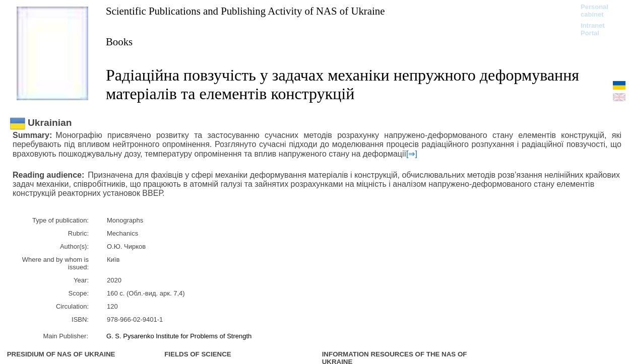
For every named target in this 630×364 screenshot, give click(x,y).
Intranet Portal (593, 29)
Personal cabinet (594, 11)
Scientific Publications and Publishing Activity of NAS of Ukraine (245, 11)
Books (119, 42)
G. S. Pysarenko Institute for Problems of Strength (179, 336)
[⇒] (412, 154)
